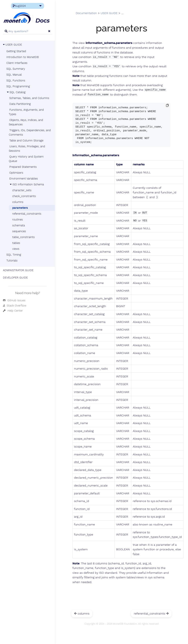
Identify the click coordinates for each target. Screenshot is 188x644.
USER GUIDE (12, 45)
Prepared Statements (23, 167)
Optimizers (16, 173)
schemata (19, 225)
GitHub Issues (14, 300)
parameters (20, 208)
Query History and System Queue (26, 159)
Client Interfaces (17, 63)
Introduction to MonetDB (22, 57)
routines (18, 220)
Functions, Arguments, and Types (26, 112)
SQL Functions (16, 80)
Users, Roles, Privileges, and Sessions (27, 149)
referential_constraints (27, 214)
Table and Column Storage (26, 141)
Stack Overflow (15, 306)
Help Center (13, 311)
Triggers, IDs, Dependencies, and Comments (30, 132)
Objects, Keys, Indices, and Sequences (26, 122)
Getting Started (16, 51)
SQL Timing (14, 255)
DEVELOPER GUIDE (15, 278)
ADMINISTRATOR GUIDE (18, 270)
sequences (19, 231)
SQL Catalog (16, 92)
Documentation (86, 13)
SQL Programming (18, 86)
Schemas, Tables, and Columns (29, 98)
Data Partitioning (20, 104)
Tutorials (12, 261)
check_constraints (24, 196)
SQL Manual (14, 75)
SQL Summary (16, 69)
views (16, 249)
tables (16, 243)
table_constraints (23, 237)
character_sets (22, 190)
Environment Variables (24, 179)
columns (18, 202)
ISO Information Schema (27, 184)
